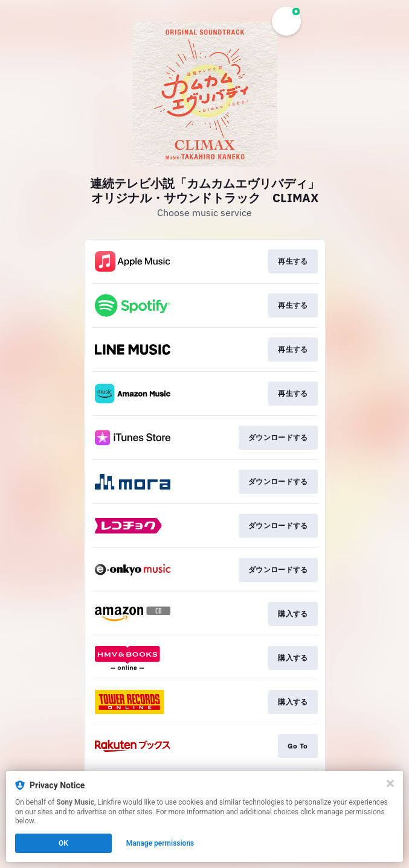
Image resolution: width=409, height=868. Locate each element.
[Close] (390, 783)
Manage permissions (160, 843)
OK (63, 843)
